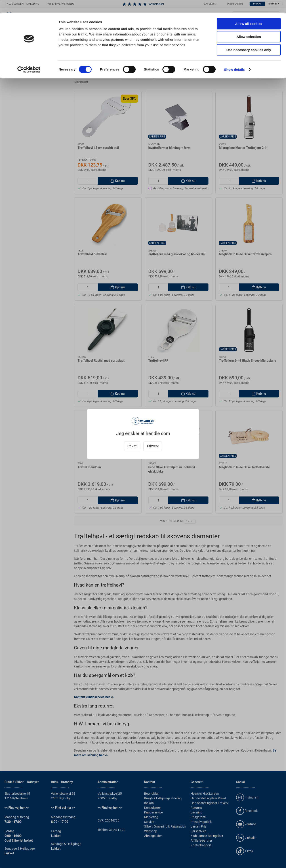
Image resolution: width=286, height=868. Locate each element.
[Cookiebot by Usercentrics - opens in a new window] (29, 57)
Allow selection (249, 24)
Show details (234, 57)
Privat (132, 446)
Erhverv (153, 446)
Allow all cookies (249, 11)
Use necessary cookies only (249, 37)
